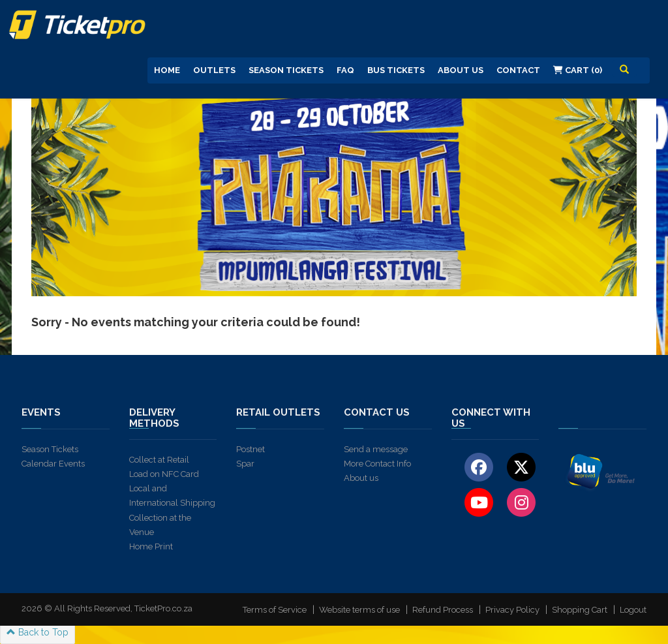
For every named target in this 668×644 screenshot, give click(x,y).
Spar (245, 464)
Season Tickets (286, 70)
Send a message (376, 449)
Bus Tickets (396, 70)
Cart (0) (578, 70)
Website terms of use (359, 610)
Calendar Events (53, 464)
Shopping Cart (580, 610)
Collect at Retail (159, 460)
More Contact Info (377, 464)
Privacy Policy (512, 610)
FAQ (345, 70)
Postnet (250, 449)
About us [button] (461, 70)
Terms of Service (275, 610)
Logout (633, 610)
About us (361, 478)
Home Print (151, 546)
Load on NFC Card (164, 474)
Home (167, 70)
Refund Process (443, 610)
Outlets (214, 70)
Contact (518, 70)
